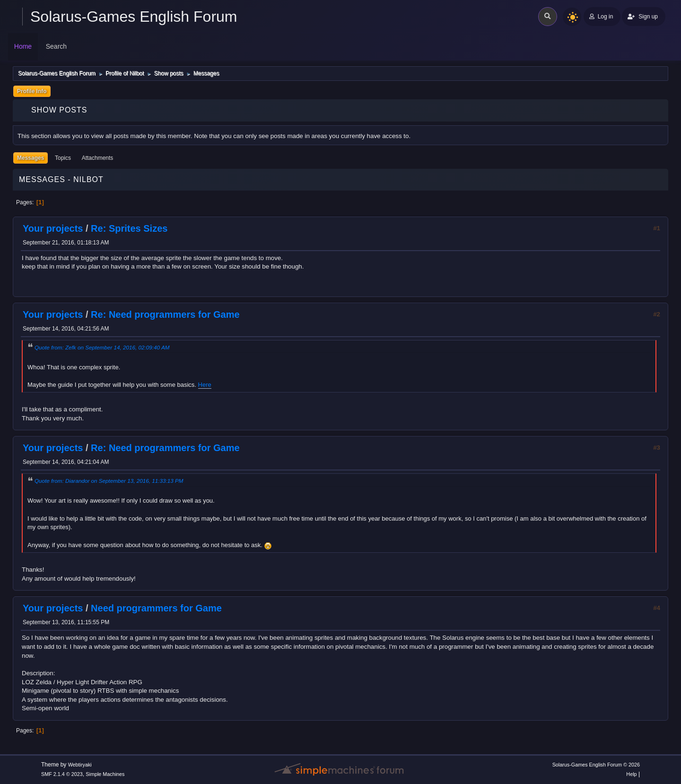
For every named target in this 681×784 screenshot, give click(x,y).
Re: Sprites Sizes (129, 228)
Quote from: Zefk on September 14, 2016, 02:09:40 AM (102, 347)
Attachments (98, 158)
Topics (63, 158)
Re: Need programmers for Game (165, 314)
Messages (31, 158)
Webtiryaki (80, 765)
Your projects (53, 228)
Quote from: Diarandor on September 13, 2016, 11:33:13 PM (109, 481)
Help (631, 774)
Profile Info (32, 91)
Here (205, 385)
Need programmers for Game (156, 608)
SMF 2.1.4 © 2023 (62, 774)
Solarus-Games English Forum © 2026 (596, 765)
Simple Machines (105, 774)
